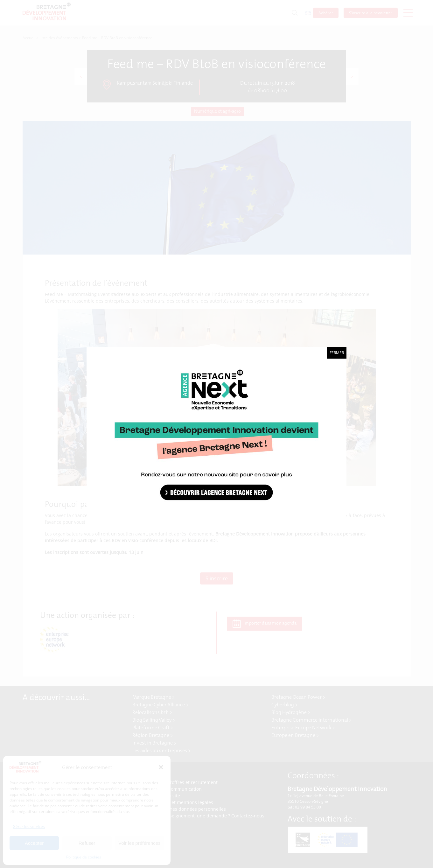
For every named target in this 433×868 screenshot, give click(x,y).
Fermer (337, 353)
